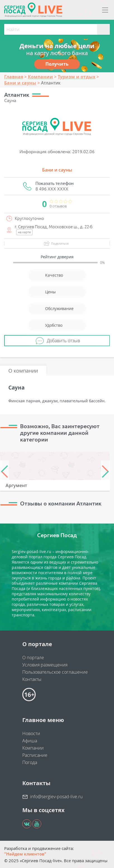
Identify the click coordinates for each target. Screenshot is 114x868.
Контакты (32, 679)
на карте (24, 232)
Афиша (30, 741)
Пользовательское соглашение (55, 672)
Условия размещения (45, 665)
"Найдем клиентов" (25, 854)
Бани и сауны (57, 170)
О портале (33, 658)
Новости (31, 733)
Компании (33, 748)
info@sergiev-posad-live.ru (56, 797)
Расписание (35, 755)
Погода (30, 762)
